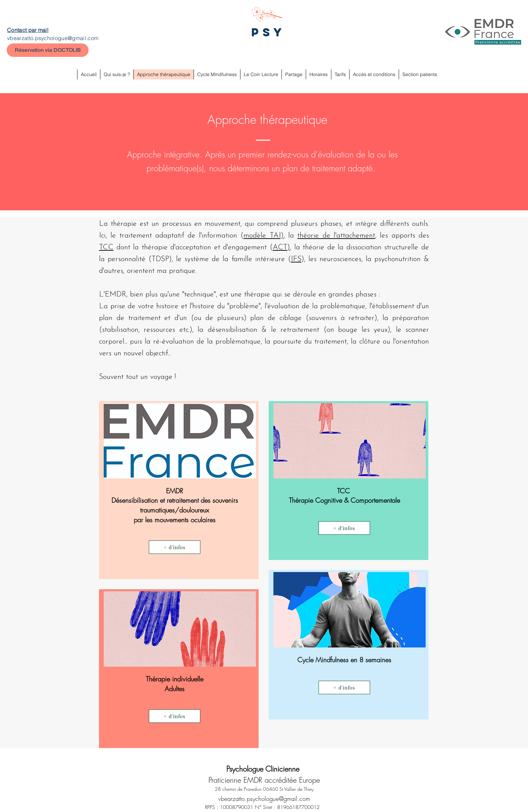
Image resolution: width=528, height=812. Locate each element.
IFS (296, 259)
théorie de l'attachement (336, 236)
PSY (269, 32)
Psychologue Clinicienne (264, 769)
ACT (280, 248)
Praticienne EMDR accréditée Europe (264, 780)
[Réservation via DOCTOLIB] (48, 50)
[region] (179, 490)
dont (123, 248)
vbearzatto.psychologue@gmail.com (53, 38)
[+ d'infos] (175, 547)
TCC (106, 248)
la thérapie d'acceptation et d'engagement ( (203, 248)
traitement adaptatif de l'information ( (181, 236)
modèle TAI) (263, 236)
